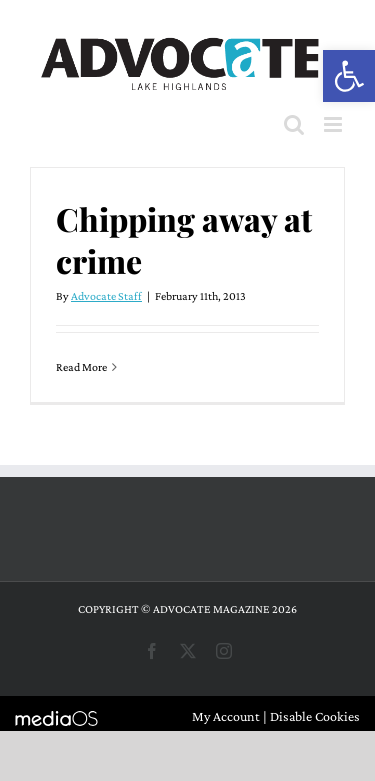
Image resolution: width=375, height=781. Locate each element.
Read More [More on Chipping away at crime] (81, 367)
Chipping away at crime (184, 239)
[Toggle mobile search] (294, 124)
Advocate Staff (106, 296)
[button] (349, 76)
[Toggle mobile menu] (334, 124)
